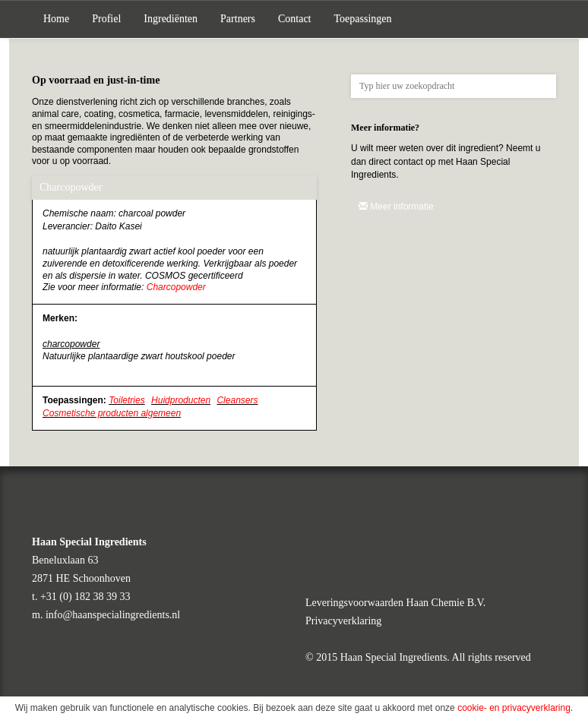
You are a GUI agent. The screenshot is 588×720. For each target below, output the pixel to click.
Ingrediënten (171, 19)
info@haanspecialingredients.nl (113, 615)
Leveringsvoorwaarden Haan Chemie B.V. (395, 603)
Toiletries (127, 400)
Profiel (106, 19)
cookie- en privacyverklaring (514, 708)
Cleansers (237, 400)
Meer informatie (396, 207)
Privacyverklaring (343, 621)
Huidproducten (181, 400)
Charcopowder (176, 287)
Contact (295, 19)
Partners (238, 19)
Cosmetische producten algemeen (112, 413)
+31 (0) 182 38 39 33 (85, 597)
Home (56, 19)
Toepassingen (363, 19)
